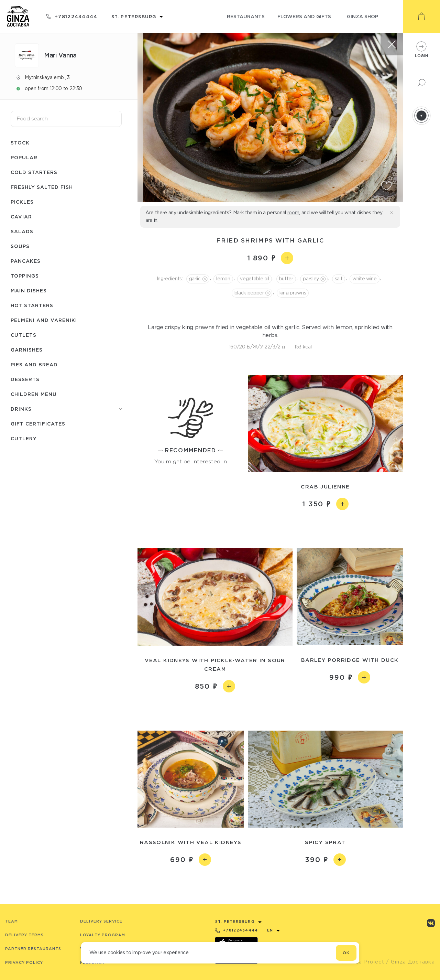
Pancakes (26, 261)
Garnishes (27, 350)
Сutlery (24, 438)
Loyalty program (103, 935)
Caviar (21, 217)
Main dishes (29, 290)
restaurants (246, 16)
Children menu (34, 394)
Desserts (25, 379)
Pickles (22, 202)
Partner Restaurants (33, 949)
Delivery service (101, 921)
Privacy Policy (24, 962)
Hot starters (32, 305)
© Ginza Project (362, 962)
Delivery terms (24, 935)
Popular (24, 157)
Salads (22, 231)
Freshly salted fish (42, 187)
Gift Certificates (38, 424)
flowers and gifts (304, 16)
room (293, 213)
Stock (20, 143)
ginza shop (362, 16)
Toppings (25, 276)
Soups (20, 246)
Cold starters (34, 172)
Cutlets (24, 335)
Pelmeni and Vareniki (44, 320)
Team (12, 921)
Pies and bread (34, 364)
